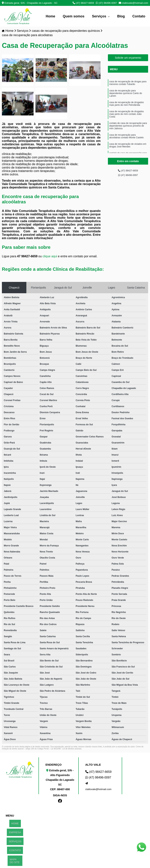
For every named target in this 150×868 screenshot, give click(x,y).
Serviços (100, 16)
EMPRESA (15, 827)
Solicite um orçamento (128, 58)
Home (50, 16)
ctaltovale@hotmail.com (133, 3)
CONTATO (15, 836)
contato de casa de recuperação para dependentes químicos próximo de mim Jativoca (128, 135)
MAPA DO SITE (13, 842)
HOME (15, 822)
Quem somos (74, 16)
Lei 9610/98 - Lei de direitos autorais (66, 749)
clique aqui (50, 257)
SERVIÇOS (15, 831)
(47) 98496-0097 (106, 3)
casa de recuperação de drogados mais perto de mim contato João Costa (126, 121)
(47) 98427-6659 (83, 3)
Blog (121, 16)
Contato (139, 16)
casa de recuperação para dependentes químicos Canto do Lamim (126, 97)
